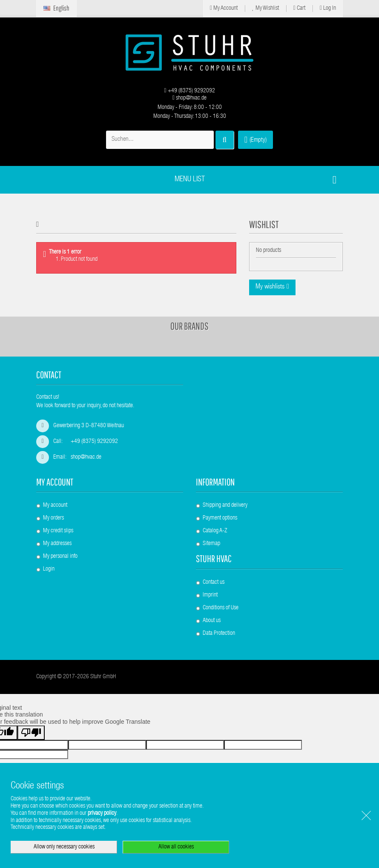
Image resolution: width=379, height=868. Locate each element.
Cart (299, 8)
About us (212, 621)
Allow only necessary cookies (64, 847)
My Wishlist (266, 8)
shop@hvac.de (189, 98)
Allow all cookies (176, 847)
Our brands (189, 326)
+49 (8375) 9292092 (189, 91)
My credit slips (58, 531)
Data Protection (219, 634)
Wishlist (264, 224)
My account (55, 482)
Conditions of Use (221, 608)
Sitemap (211, 544)
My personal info (60, 557)
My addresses (57, 544)
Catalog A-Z (215, 531)
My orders (53, 518)
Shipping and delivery (225, 505)
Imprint (210, 595)
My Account (224, 8)
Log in (328, 8)
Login (49, 569)
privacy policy (102, 814)
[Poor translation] (31, 733)
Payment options (220, 518)
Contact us (214, 582)
